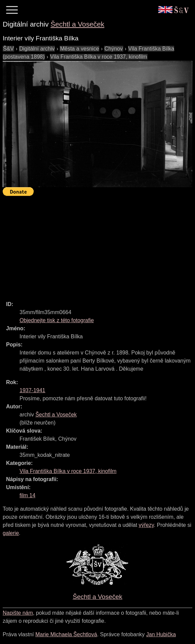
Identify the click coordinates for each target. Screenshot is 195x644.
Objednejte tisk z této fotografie (57, 320)
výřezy (146, 525)
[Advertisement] (99, 245)
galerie (11, 533)
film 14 (27, 495)
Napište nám (18, 613)
